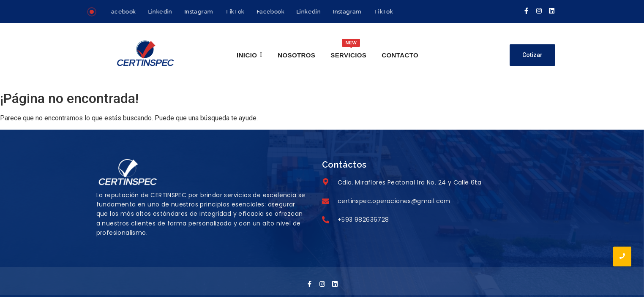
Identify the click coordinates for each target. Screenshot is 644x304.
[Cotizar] (532, 55)
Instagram (200, 12)
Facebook (123, 12)
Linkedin (161, 12)
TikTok (236, 12)
